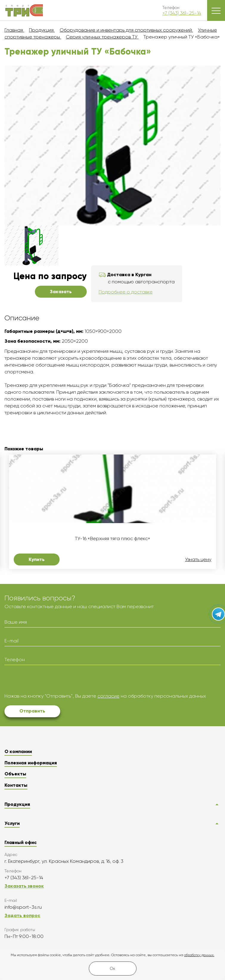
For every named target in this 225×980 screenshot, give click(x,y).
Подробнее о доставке (126, 292)
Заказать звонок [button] (24, 886)
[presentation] (50, 681)
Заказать (61, 292)
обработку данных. (199, 955)
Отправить (32, 711)
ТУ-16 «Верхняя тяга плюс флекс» (113, 539)
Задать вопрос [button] (22, 915)
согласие (108, 696)
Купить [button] (37, 559)
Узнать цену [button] (198, 559)
